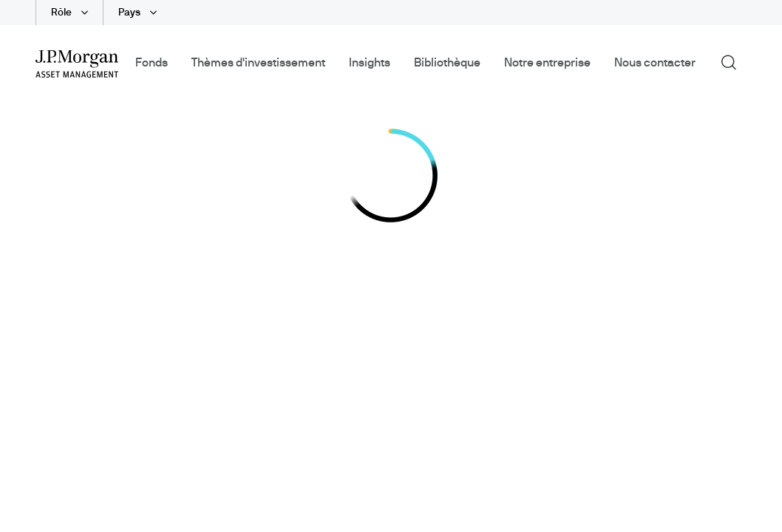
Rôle (62, 13)
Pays (130, 13)
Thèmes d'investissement (258, 63)
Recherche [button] (734, 61)
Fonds (152, 63)
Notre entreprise (547, 63)
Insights (370, 63)
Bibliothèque (447, 63)
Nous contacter (655, 63)
